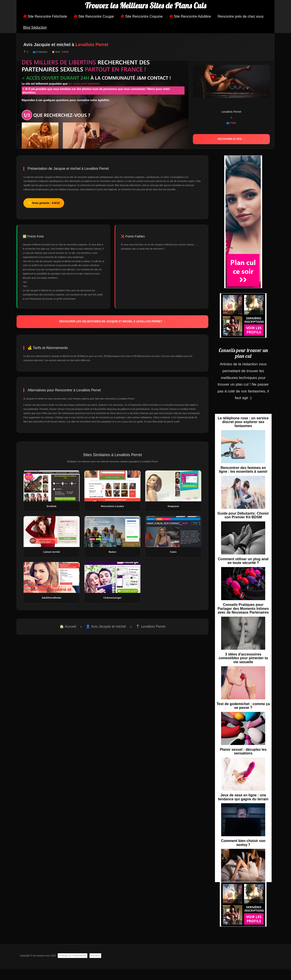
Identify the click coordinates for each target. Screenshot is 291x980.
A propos (95, 956)
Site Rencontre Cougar (94, 16)
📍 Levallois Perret (150, 626)
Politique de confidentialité (73, 956)
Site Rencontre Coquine (142, 16)
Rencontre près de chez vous (241, 16)
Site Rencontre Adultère (190, 16)
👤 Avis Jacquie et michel (106, 626)
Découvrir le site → (231, 139)
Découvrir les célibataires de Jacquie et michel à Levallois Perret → (112, 321)
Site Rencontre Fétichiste (45, 16)
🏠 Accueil (68, 626)
